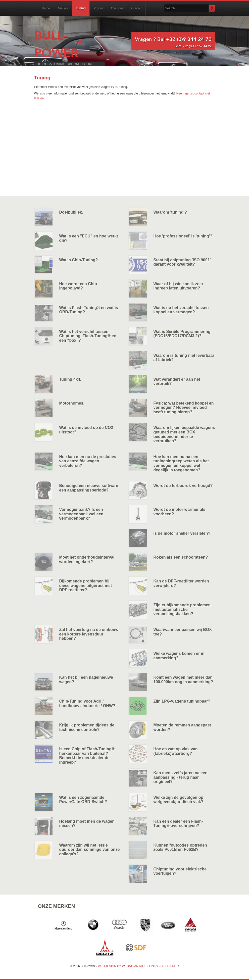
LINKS (154, 966)
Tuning (81, 8)
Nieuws (63, 8)
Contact (136, 8)
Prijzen (98, 8)
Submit (212, 8)
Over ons (117, 8)
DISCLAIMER (170, 966)
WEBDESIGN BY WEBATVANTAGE (122, 966)
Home (46, 8)
